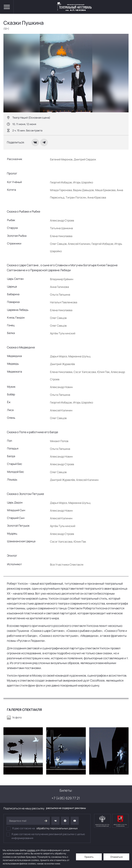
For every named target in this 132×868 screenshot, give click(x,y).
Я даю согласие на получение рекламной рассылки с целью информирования (46, 836)
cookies (31, 850)
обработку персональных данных (57, 828)
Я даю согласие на (42, 829)
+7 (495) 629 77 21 (66, 798)
